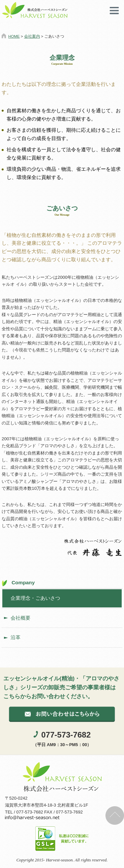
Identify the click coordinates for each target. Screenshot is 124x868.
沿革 (16, 637)
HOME (14, 36)
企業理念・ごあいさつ (35, 598)
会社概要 (21, 618)
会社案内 (32, 36)
